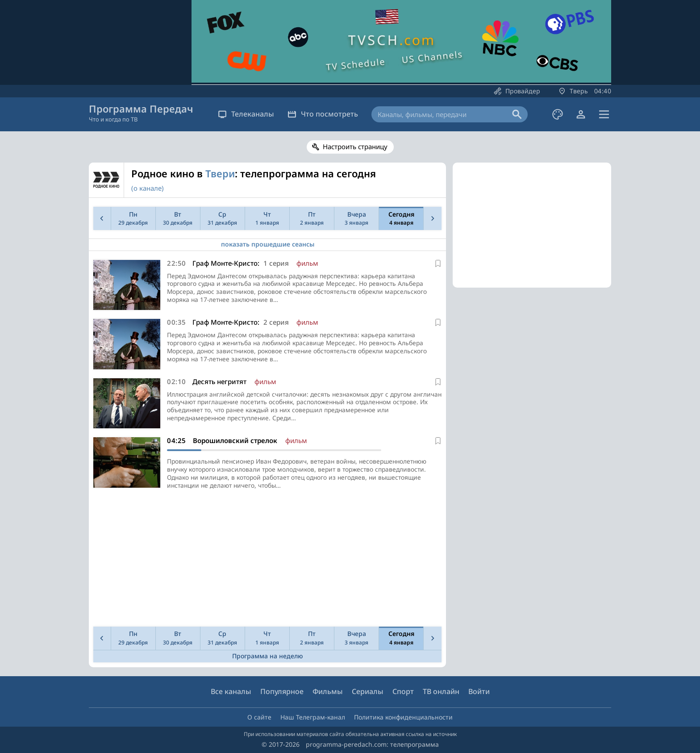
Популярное (282, 692)
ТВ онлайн (441, 692)
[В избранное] (438, 264)
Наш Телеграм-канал (313, 717)
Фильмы (328, 692)
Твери (220, 173)
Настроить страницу (355, 146)
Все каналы (231, 692)
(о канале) (148, 188)
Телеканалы (246, 114)
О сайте (259, 717)
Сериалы (368, 692)
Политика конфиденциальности (403, 717)
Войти (479, 692)
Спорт (403, 692)
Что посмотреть (323, 114)
